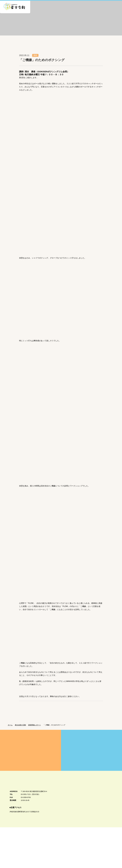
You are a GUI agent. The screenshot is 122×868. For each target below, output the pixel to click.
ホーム (10, 729)
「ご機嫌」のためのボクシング (56, 729)
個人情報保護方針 (12, 859)
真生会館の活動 (21, 729)
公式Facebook (104, 854)
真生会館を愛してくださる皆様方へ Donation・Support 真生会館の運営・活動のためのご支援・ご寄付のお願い (30, 754)
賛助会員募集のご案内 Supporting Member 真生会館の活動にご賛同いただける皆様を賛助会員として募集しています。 (91, 754)
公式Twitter (105, 860)
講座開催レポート (36, 729)
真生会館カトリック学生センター (103, 845)
